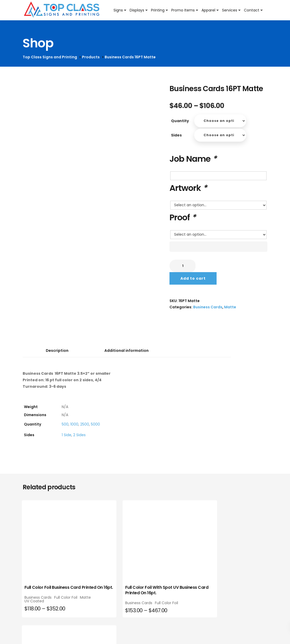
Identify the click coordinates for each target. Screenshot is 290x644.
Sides (176, 135)
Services (230, 10)
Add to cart (193, 278)
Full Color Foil (37, 606)
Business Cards (208, 307)
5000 (95, 424)
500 (65, 424)
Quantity (180, 121)
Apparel (208, 10)
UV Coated (35, 609)
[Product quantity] (182, 266)
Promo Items (183, 10)
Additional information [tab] (127, 351)
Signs (118, 10)
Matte (230, 307)
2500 (85, 424)
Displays (137, 10)
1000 (74, 424)
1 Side (67, 435)
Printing (158, 10)
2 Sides (79, 435)
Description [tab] (57, 351)
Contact (252, 10)
